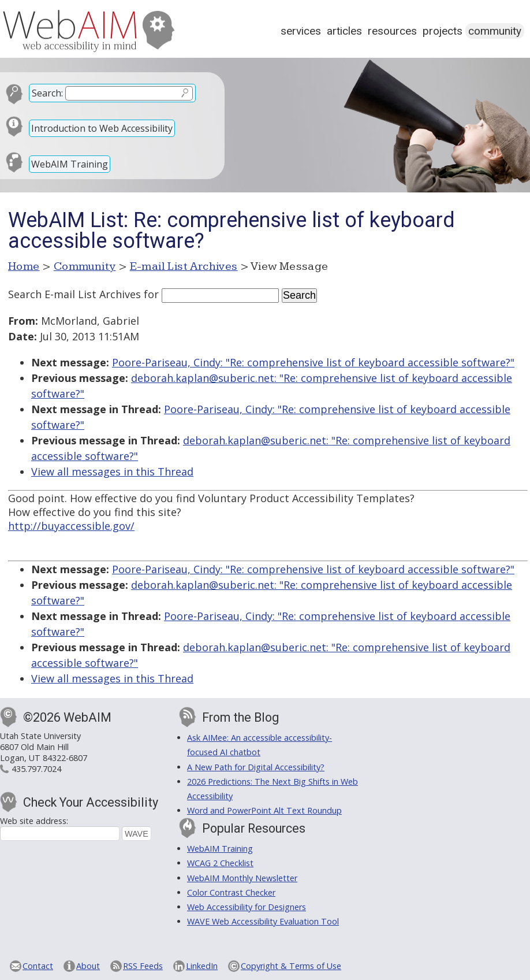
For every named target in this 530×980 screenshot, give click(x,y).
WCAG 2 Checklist (220, 863)
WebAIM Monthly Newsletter (242, 878)
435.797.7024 (36, 769)
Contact (38, 966)
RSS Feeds (143, 966)
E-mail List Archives (184, 266)
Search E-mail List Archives (74, 294)
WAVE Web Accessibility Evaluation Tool (263, 921)
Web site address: (34, 821)
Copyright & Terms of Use (291, 966)
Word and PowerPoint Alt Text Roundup (264, 810)
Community (495, 31)
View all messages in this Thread (112, 472)
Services (301, 31)
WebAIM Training (70, 164)
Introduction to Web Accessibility (102, 128)
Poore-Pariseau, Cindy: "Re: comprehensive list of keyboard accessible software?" (313, 362)
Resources (392, 31)
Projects (443, 31)
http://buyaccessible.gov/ (71, 526)
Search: (47, 93)
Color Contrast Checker (231, 892)
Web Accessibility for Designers (247, 907)
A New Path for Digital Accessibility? (256, 767)
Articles (344, 31)
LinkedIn (202, 966)
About (88, 966)
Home (24, 266)
